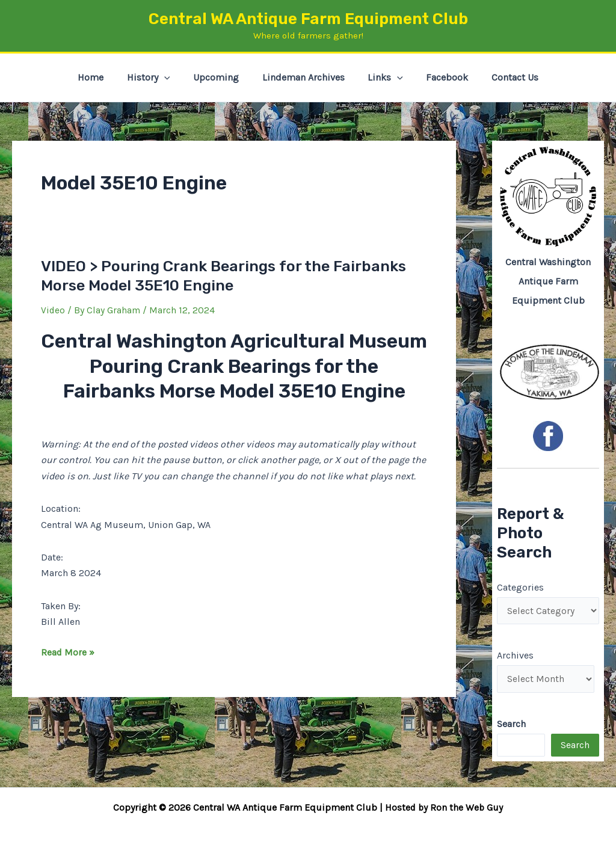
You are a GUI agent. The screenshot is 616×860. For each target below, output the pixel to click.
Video (53, 310)
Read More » (68, 652)
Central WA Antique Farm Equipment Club (308, 19)
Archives (515, 656)
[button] (172, 78)
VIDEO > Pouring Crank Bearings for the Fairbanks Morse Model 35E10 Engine (230, 276)
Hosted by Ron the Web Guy (444, 807)
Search (575, 747)
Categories (520, 587)
